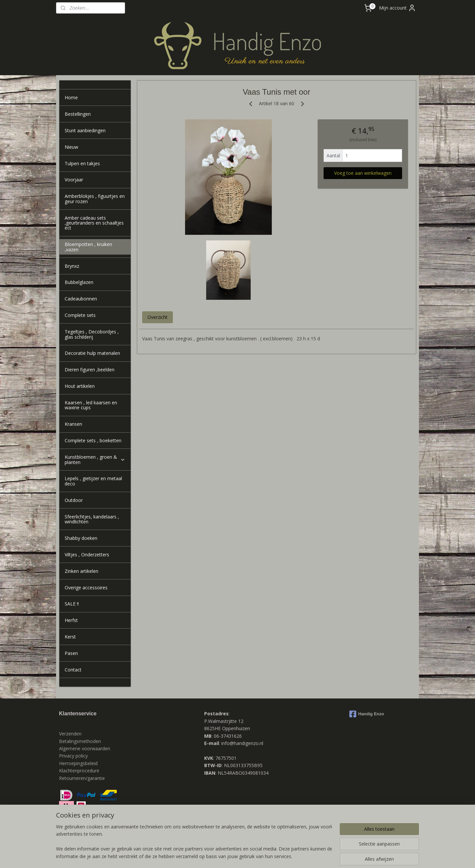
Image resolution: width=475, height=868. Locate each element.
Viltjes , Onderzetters (87, 555)
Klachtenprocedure (79, 771)
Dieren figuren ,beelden (90, 370)
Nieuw (71, 147)
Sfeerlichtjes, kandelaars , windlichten (92, 519)
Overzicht (157, 317)
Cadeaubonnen (81, 299)
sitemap (211, 856)
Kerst (70, 637)
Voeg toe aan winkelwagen (363, 173)
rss (225, 856)
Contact (73, 670)
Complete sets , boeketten (93, 440)
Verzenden (70, 734)
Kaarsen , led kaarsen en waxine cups (91, 405)
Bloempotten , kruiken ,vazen (88, 247)
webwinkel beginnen (250, 856)
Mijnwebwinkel (308, 856)
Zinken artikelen (81, 571)
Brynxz (72, 266)
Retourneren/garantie (82, 778)
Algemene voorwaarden (85, 748)
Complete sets (80, 315)
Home (71, 97)
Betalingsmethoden (80, 741)
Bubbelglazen (79, 282)
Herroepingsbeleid (78, 763)
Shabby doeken (81, 538)
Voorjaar (74, 180)
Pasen (71, 653)
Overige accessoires (86, 588)
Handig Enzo (367, 714)
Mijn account (397, 8)
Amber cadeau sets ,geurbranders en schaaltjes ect (94, 223)
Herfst (71, 620)
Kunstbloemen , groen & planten (95, 459)
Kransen (73, 424)
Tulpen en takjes (82, 163)
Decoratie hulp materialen (92, 353)
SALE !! (72, 604)
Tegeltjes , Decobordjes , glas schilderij (92, 334)
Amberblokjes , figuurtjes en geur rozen (95, 199)
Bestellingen (78, 114)
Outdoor (74, 500)
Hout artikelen (80, 386)
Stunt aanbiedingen (85, 130)
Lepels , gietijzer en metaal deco (93, 481)
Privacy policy (74, 756)
